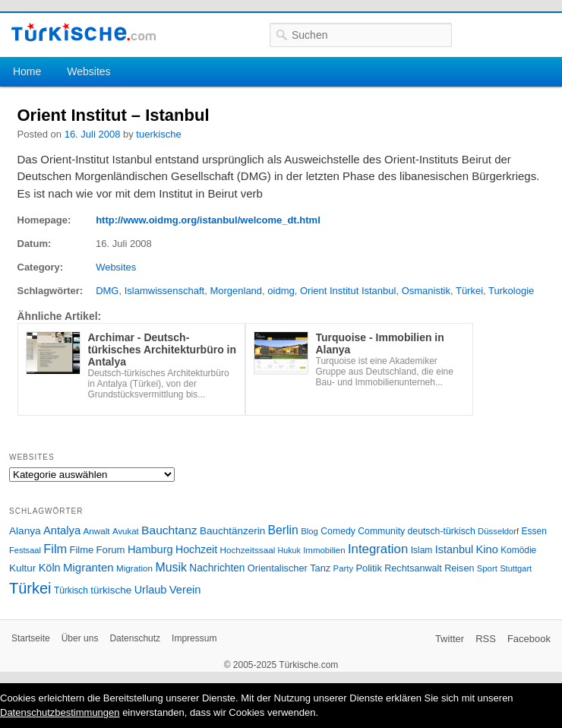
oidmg (281, 291)
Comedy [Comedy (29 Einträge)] (338, 531)
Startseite (31, 638)
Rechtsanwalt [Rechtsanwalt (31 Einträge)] (413, 568)
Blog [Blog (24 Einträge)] (309, 531)
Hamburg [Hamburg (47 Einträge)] (150, 549)
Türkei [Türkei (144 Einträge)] (30, 588)
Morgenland (236, 291)
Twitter (450, 639)
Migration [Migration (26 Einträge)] (134, 568)
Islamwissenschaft (164, 291)
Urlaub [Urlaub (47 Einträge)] (151, 590)
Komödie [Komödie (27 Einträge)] (518, 550)
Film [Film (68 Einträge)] (55, 549)
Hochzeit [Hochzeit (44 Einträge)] (196, 549)
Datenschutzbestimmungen (60, 712)
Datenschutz (135, 638)
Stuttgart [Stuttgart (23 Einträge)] (516, 568)
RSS (486, 639)
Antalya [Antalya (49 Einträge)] (62, 530)
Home (27, 71)
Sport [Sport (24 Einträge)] (487, 568)
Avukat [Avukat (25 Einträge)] (126, 531)
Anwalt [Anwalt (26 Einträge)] (97, 531)
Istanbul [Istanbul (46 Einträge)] (454, 549)
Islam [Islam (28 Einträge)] (422, 550)
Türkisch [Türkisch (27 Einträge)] (71, 590)
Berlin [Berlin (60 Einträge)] (283, 530)
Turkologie (511, 291)
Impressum (194, 638)
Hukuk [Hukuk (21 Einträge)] (289, 550)
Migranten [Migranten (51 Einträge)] (88, 567)
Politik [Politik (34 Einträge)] (369, 568)
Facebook (529, 639)
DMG (107, 291)
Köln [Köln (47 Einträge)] (50, 568)
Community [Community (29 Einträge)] (381, 531)
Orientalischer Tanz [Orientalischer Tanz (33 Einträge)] (289, 568)
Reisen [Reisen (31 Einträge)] (459, 568)
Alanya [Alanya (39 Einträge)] (25, 531)
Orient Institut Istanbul (348, 291)
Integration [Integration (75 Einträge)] (378, 549)
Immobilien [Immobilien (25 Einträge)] (324, 550)
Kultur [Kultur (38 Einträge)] (22, 568)
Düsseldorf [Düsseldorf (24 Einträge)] (498, 531)
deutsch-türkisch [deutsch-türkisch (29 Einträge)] (442, 531)
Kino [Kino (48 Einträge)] (487, 549)
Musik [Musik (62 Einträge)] (171, 567)
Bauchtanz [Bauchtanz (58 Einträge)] (169, 530)
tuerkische (158, 134)
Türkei (469, 291)
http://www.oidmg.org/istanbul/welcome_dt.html (208, 220)
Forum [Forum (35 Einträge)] (111, 550)
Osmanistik (426, 291)
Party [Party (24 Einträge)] (343, 568)
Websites (88, 71)
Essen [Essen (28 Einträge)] (534, 531)
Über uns (80, 638)
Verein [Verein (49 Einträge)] (185, 590)
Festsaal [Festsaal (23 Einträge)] (25, 550)
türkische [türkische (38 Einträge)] (111, 590)
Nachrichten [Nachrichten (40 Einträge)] (217, 568)
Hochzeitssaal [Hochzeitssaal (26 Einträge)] (247, 550)
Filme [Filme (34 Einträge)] (82, 550)
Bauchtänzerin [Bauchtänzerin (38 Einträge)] (232, 531)
